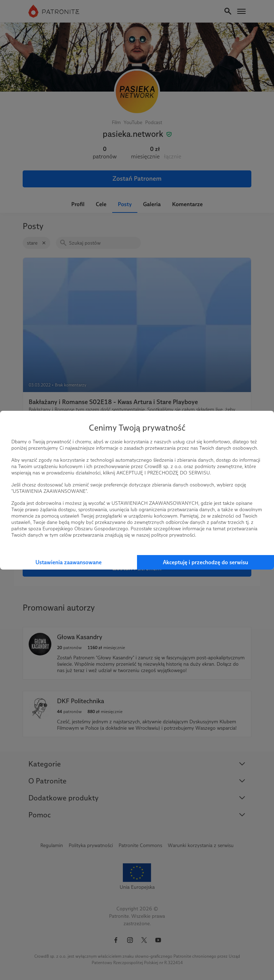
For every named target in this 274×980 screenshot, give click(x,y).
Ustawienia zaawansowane (68, 562)
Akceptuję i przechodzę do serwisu (205, 562)
